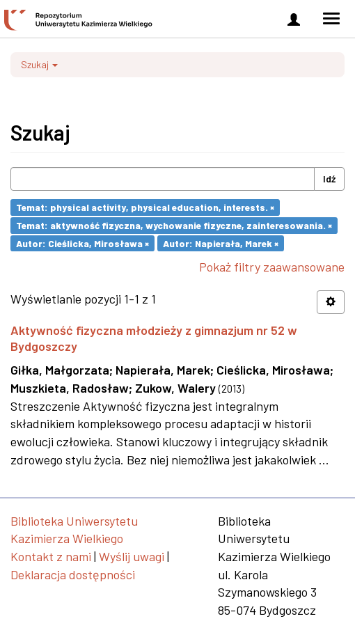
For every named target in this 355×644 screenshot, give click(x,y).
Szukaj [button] (39, 64)
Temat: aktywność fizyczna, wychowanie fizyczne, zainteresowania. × (174, 225)
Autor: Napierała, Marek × (221, 243)
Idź (329, 179)
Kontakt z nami (51, 556)
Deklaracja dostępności (73, 574)
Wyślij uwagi (132, 556)
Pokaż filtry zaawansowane (272, 267)
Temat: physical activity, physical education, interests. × (145, 207)
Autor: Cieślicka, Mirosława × (82, 243)
